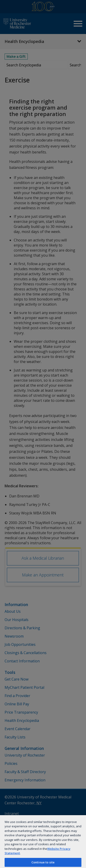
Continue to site (43, 862)
